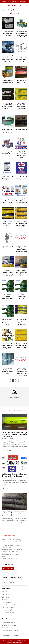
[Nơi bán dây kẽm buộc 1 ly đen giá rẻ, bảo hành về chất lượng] (8, 359)
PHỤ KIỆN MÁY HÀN (7, 610)
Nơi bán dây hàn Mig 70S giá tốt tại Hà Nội (8, 82)
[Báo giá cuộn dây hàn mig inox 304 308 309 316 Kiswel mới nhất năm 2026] (21, 23)
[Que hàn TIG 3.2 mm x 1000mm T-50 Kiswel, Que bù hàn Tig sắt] (8, 286)
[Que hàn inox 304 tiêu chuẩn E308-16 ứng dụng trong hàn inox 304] (21, 335)
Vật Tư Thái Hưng (14, 5)
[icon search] (27, 5)
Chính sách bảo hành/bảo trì (10, 623)
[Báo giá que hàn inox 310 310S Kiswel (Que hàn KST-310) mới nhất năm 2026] (21, 94)
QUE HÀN (5, 592)
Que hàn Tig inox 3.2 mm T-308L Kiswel (8, 223)
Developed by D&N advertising (15, 642)
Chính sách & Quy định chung (10, 636)
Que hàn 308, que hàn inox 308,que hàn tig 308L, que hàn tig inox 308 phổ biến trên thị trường (14, 434)
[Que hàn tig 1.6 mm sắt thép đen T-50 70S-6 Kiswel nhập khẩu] (8, 311)
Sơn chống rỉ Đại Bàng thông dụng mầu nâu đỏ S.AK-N (21, 201)
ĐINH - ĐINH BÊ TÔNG (8, 608)
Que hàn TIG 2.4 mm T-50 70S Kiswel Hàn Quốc (21, 297)
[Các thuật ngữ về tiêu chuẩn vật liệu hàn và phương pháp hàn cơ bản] (8, 47)
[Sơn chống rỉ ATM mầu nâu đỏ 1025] (21, 121)
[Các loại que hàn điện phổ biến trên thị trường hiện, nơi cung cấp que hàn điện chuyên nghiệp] (21, 359)
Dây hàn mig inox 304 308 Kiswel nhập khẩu (8, 33)
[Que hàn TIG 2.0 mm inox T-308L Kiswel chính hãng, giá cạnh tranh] (8, 262)
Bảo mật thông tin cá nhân (9, 625)
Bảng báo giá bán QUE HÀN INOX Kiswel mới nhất (8, 131)
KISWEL (5, 577)
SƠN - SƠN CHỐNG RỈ (8, 613)
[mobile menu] (2, 5)
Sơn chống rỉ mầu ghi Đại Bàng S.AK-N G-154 (8, 178)
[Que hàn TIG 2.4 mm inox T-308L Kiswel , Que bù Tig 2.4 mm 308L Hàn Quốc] (21, 213)
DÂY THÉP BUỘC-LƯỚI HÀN (10, 605)
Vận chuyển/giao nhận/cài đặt (10, 630)
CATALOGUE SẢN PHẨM (10, 573)
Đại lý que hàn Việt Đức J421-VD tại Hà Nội (21, 82)
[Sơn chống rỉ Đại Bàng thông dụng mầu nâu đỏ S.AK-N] (21, 190)
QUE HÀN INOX (6, 597)
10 (16, 380)
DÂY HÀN (4, 600)
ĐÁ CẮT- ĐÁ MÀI (7, 602)
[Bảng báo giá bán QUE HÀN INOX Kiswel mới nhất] (8, 121)
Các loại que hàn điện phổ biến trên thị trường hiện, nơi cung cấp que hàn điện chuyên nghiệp (21, 372)
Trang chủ (5, 10)
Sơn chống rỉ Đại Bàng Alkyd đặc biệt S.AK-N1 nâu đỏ (8, 201)
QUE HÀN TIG (6, 595)
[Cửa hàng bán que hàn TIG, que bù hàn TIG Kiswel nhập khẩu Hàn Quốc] (21, 311)
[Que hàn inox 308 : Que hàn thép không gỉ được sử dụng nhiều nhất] (8, 335)
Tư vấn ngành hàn (8, 568)
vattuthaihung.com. (21, 641)
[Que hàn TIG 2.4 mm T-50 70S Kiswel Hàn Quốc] (21, 286)
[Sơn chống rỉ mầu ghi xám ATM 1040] (8, 143)
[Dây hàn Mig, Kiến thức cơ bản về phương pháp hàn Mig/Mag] (21, 47)
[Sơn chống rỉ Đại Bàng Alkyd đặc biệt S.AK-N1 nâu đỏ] (8, 190)
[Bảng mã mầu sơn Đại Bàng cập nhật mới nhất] (21, 168)
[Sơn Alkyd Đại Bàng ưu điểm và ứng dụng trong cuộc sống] (21, 143)
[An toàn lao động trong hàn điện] (8, 237)
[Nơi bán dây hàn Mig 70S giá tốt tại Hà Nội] (8, 72)
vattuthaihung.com (12, 558)
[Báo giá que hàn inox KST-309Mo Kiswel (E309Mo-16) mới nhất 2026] (8, 94)
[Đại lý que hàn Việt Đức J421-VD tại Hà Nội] (21, 72)
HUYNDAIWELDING (9, 582)
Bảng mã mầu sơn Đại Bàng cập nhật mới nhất (21, 178)
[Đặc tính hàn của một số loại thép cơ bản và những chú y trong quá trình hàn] (21, 237)
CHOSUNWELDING (17, 577)
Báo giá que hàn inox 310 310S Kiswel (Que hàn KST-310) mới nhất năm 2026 (21, 107)
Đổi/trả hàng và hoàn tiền (9, 628)
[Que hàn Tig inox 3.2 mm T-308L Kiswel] (8, 213)
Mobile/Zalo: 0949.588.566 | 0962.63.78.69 (13, 2)
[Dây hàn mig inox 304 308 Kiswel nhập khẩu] (8, 23)
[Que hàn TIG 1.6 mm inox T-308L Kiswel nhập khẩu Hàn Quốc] (21, 262)
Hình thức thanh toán (8, 633)
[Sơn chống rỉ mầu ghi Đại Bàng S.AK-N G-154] (8, 168)
